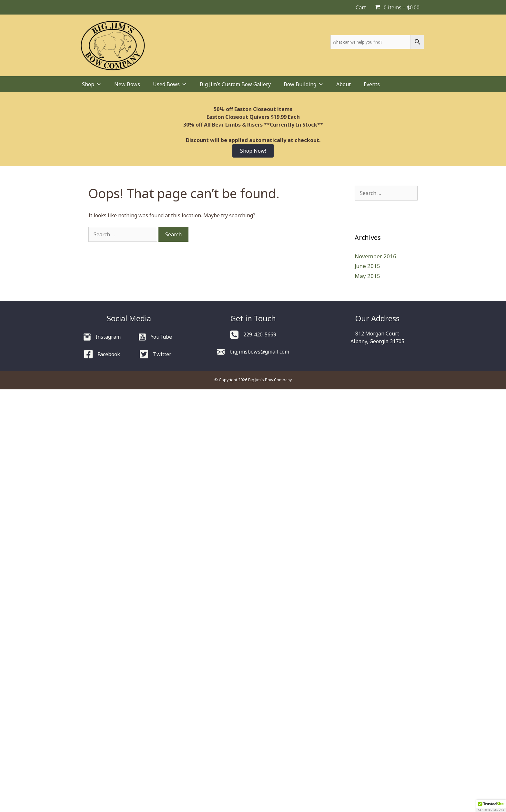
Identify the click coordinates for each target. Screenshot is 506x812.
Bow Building (304, 84)
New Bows (127, 84)
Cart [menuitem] (361, 7)
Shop (92, 84)
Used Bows (170, 84)
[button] (491, 806)
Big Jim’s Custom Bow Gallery (235, 84)
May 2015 (367, 276)
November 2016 (375, 256)
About (344, 84)
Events (372, 84)
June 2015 (367, 266)
